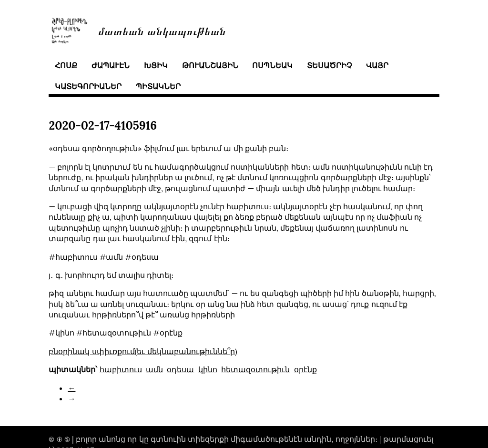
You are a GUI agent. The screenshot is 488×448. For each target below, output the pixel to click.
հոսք (66, 65)
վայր (377, 65)
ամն (154, 369)
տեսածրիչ (329, 65)
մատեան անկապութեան (162, 30)
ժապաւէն (111, 65)
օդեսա (180, 369)
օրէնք (305, 369)
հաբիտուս (121, 369)
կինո (208, 369)
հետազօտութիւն (255, 369)
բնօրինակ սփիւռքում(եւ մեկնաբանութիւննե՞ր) (143, 351)
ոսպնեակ (272, 65)
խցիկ (156, 65)
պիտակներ (158, 86)
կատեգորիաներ (88, 86)
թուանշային (210, 65)
